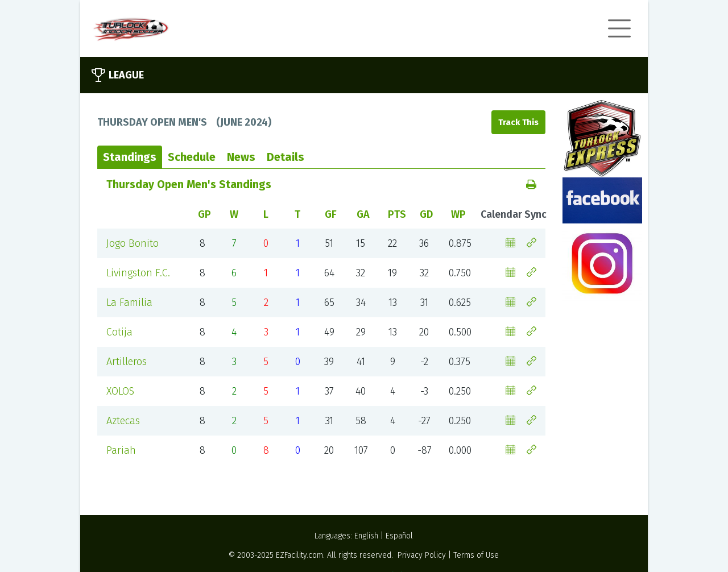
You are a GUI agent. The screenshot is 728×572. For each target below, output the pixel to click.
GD (426, 214)
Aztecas (123, 421)
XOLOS (120, 391)
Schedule (192, 157)
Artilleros (127, 362)
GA (363, 214)
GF (331, 214)
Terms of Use (476, 555)
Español (399, 536)
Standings (130, 157)
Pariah (121, 450)
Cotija (119, 332)
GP (204, 214)
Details (286, 157)
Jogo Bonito (133, 243)
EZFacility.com (299, 555)
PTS (397, 214)
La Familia (129, 302)
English (366, 536)
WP (458, 214)
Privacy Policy (422, 555)
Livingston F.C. (138, 273)
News (241, 157)
